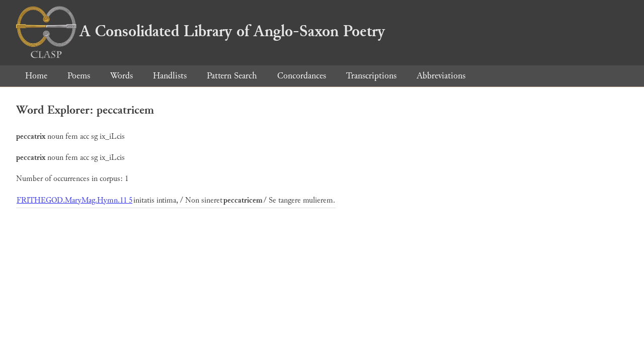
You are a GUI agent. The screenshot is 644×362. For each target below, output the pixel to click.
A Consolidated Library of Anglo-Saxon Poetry (200, 31)
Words (122, 76)
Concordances (302, 76)
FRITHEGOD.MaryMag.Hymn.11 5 (74, 200)
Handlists (170, 76)
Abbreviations (441, 76)
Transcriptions (371, 76)
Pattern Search (232, 76)
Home (36, 76)
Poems (79, 76)
